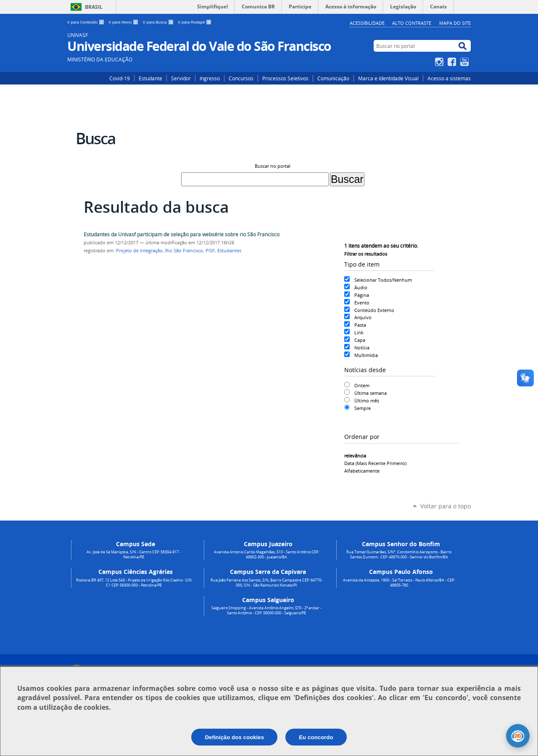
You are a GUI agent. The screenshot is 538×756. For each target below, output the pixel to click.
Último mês (367, 400)
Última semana (371, 393)
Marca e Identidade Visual (388, 78)
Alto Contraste (412, 23)
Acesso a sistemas (449, 78)
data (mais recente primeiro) (375, 463)
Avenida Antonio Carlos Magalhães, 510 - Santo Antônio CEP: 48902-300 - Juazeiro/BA (266, 555)
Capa (360, 340)
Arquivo (363, 317)
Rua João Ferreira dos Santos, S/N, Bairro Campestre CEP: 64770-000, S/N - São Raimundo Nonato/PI (266, 583)
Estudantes (229, 251)
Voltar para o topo (446, 506)
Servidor (181, 78)
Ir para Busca (159, 22)
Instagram (440, 62)
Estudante (150, 78)
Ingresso (210, 78)
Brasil (94, 7)
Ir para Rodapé (195, 22)
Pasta (360, 325)
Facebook (453, 62)
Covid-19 (120, 78)
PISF (210, 251)
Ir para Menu (124, 22)
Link (359, 332)
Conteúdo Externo (374, 310)
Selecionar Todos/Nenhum (383, 280)
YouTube (465, 62)
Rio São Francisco (184, 251)
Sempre (363, 408)
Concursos (241, 78)
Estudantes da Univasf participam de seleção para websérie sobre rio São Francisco (182, 234)
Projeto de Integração (139, 251)
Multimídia (366, 355)
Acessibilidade (367, 23)
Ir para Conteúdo (86, 22)
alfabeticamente (362, 471)
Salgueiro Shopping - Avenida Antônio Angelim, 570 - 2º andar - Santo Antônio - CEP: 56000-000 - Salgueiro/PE (266, 611)
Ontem (362, 385)
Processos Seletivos (285, 78)
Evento (362, 303)
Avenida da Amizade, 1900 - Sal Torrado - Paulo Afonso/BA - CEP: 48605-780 (399, 583)
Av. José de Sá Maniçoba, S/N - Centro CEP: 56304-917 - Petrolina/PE (134, 555)
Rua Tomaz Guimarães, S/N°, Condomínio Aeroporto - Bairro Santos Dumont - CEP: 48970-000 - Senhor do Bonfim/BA (399, 555)
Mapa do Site (455, 23)
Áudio (361, 287)
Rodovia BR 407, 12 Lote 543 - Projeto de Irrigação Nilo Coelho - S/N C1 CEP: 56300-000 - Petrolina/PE (134, 583)
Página (362, 295)
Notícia (362, 348)
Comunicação (333, 78)
